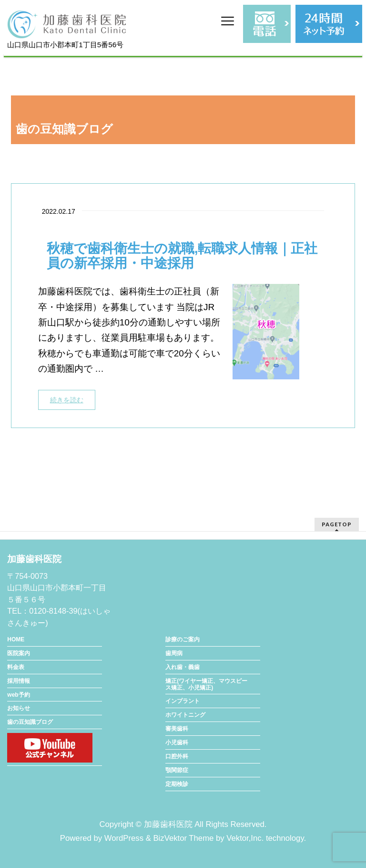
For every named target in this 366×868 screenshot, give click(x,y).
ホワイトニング (185, 715)
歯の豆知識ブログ (30, 722)
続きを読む (67, 400)
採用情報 (19, 681)
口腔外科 (177, 756)
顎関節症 (177, 770)
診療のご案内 (183, 639)
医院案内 (19, 653)
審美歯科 (177, 729)
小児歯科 (177, 743)
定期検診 (177, 784)
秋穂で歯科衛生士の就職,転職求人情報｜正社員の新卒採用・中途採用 (182, 256)
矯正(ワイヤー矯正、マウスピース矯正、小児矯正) (206, 684)
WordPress (124, 838)
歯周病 (174, 653)
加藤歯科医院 (168, 824)
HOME (16, 639)
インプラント (183, 701)
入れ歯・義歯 (183, 667)
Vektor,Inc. (245, 838)
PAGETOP (337, 524)
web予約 (18, 695)
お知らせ (19, 708)
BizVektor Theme (183, 838)
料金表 (16, 667)
